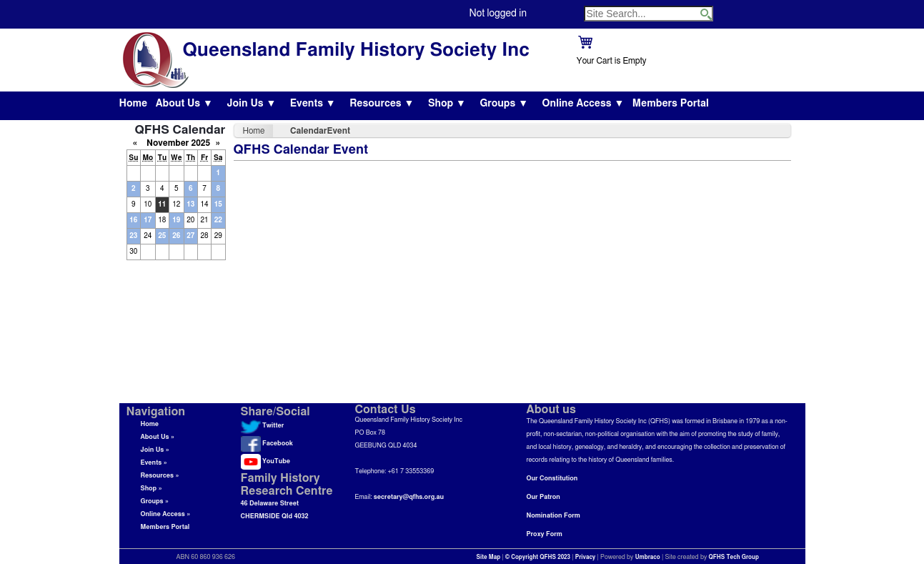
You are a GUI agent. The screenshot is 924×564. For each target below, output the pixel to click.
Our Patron (543, 497)
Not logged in (498, 14)
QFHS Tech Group (733, 558)
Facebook (267, 444)
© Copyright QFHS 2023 (538, 558)
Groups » (155, 501)
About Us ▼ (184, 104)
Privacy (586, 558)
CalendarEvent (320, 131)
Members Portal (671, 104)
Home (134, 104)
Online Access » (166, 514)
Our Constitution (552, 479)
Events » (154, 463)
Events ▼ (313, 104)
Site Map (489, 558)
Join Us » (155, 450)
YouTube (265, 461)
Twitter (263, 426)
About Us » (158, 437)
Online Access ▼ (583, 104)
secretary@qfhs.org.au (409, 497)
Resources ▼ (382, 104)
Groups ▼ (504, 104)
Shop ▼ (447, 104)
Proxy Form (545, 534)
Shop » (151, 489)
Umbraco (648, 558)
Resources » (160, 476)
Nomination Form (553, 516)
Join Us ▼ (251, 104)
